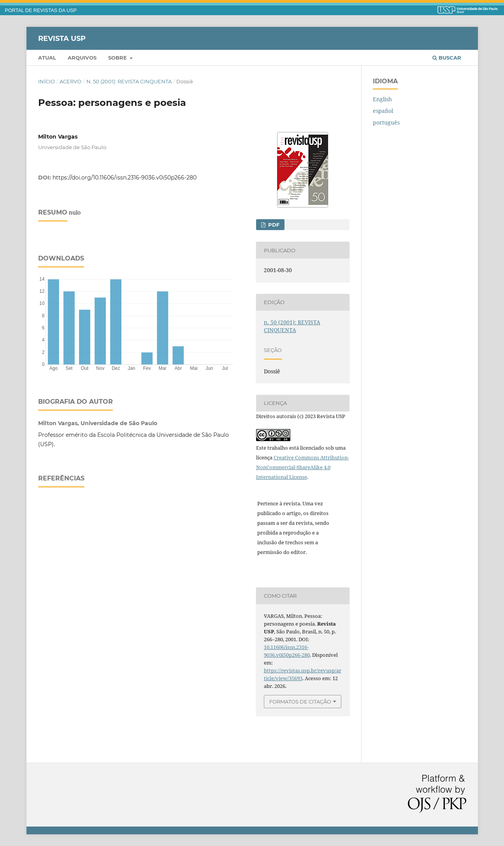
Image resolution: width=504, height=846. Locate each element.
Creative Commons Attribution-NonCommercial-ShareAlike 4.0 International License (303, 467)
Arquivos (82, 58)
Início (47, 81)
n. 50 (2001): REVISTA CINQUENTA (129, 81)
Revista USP (62, 38)
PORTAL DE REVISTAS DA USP (41, 11)
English (382, 99)
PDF (273, 225)
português (386, 122)
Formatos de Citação (300, 702)
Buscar (447, 58)
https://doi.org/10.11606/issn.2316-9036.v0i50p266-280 (125, 178)
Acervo (70, 81)
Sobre (118, 58)
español (383, 111)
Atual (47, 58)
